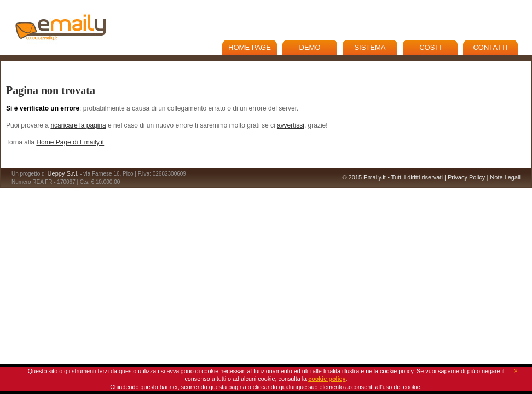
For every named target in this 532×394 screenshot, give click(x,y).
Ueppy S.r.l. (63, 173)
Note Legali (505, 177)
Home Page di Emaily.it (70, 142)
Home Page (250, 47)
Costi (430, 47)
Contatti (490, 47)
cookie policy (327, 379)
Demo (310, 47)
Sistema (370, 47)
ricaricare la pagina (78, 125)
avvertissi (291, 125)
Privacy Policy (466, 177)
